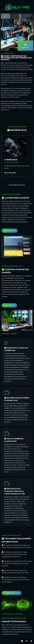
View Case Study (10, 173)
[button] (9, 185)
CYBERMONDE (11, 160)
